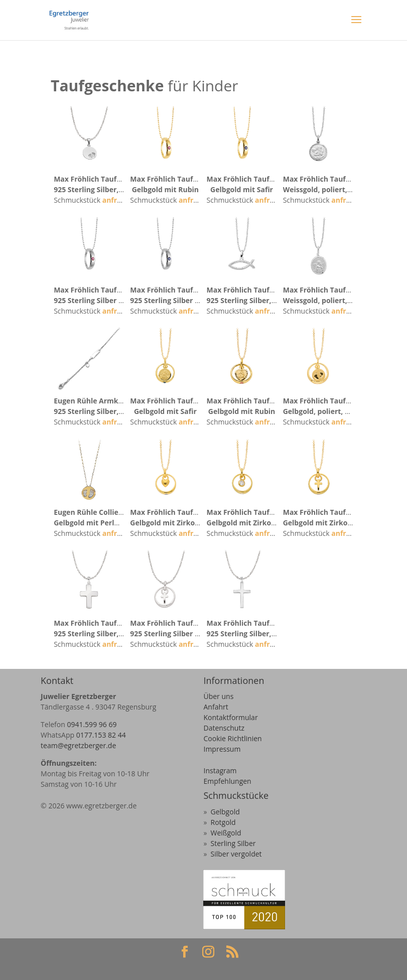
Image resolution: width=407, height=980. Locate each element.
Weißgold (226, 833)
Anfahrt (216, 707)
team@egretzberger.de (78, 745)
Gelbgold (225, 812)
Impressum (222, 749)
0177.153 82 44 (101, 735)
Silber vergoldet (236, 854)
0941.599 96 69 (92, 724)
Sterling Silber (233, 843)
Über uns (218, 696)
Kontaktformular (230, 717)
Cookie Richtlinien (232, 738)
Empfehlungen (227, 781)
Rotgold (223, 822)
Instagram (220, 771)
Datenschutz (224, 728)
